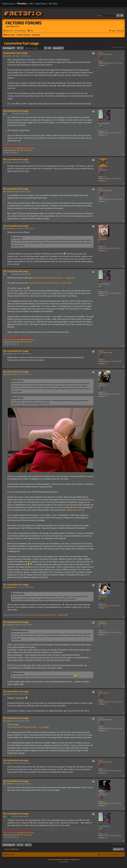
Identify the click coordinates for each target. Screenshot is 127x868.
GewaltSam (102, 238)
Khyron (101, 384)
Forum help (28, 150)
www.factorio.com (12, 26)
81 (104, 61)
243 (105, 631)
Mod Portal (41, 4)
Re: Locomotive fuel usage (16, 111)
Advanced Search (23, 148)
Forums (22, 3)
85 (104, 769)
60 (104, 360)
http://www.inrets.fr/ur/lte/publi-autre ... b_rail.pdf (27, 727)
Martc (101, 760)
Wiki (31, 4)
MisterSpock (103, 595)
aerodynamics (77, 510)
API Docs (53, 4)
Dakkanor (102, 622)
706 (105, 802)
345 (105, 247)
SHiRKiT (102, 793)
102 (105, 604)
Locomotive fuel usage (21, 43)
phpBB (57, 860)
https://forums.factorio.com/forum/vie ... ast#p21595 (54, 278)
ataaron (101, 351)
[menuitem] (20, 31)
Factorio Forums (24, 23)
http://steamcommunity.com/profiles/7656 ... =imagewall (46, 615)
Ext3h (101, 53)
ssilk (100, 122)
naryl (100, 691)
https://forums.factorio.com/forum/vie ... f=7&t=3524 (50, 283)
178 (105, 392)
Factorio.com (8, 4)
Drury (101, 168)
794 (105, 177)
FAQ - (18, 150)
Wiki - (22, 150)
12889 (105, 131)
